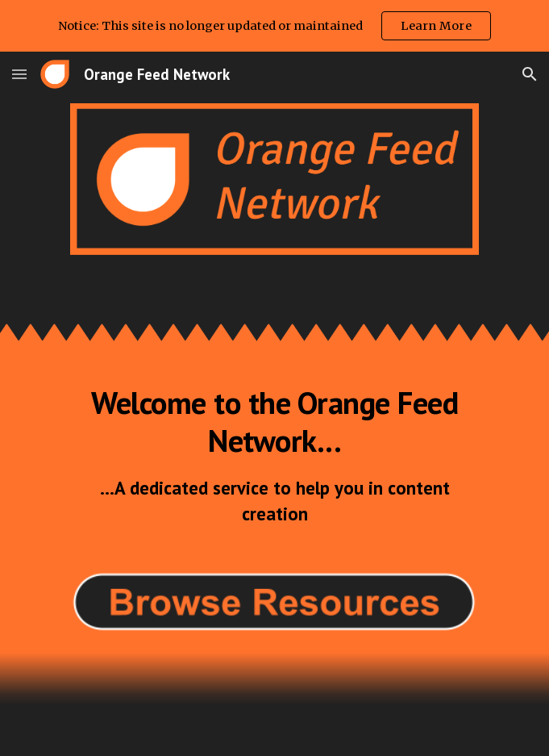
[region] (274, 26)
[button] (19, 74)
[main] (274, 455)
